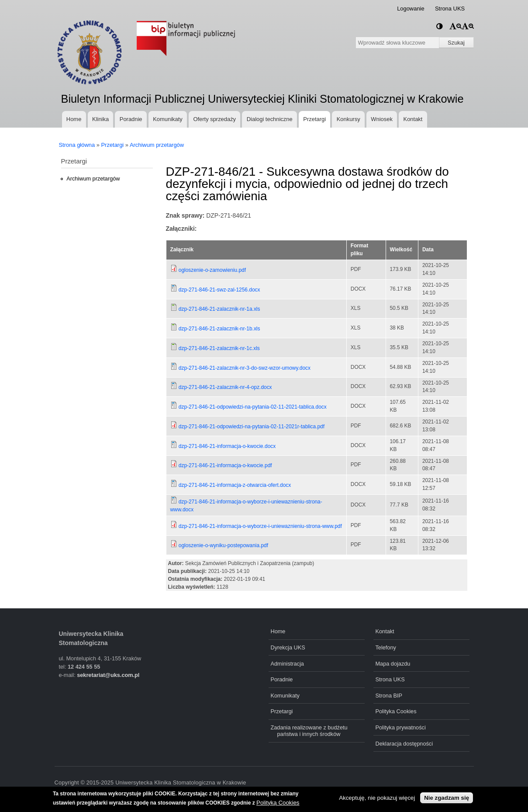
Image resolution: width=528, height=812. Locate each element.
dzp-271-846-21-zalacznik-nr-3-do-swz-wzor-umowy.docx (245, 368)
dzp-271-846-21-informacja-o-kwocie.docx (227, 446)
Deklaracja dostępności (404, 744)
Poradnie (131, 119)
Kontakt (413, 119)
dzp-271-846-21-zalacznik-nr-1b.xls (219, 329)
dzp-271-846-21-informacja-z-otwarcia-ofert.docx (235, 485)
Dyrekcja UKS (288, 647)
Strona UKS (450, 9)
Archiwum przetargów (157, 145)
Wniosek (382, 119)
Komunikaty (168, 119)
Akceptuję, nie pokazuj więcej (377, 798)
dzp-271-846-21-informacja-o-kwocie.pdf (225, 465)
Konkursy (349, 119)
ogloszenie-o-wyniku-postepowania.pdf (223, 545)
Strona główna (77, 145)
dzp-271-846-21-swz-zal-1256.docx (219, 290)
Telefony (386, 647)
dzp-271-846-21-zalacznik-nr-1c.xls (219, 348)
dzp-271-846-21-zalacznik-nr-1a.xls (219, 309)
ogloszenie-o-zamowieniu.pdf (212, 270)
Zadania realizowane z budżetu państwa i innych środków (309, 731)
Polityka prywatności (401, 727)
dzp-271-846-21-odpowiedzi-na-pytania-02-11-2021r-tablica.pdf (252, 427)
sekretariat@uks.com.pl (108, 675)
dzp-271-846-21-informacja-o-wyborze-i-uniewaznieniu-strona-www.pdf (260, 526)
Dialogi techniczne (270, 119)
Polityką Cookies (278, 803)
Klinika (100, 119)
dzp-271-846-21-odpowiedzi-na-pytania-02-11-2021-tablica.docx (253, 407)
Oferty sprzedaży (214, 119)
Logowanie (411, 9)
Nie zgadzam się (447, 798)
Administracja (287, 664)
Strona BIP (389, 696)
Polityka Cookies (396, 711)
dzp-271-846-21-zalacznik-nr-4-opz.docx (225, 387)
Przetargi (314, 119)
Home (74, 119)
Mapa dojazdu (393, 664)
